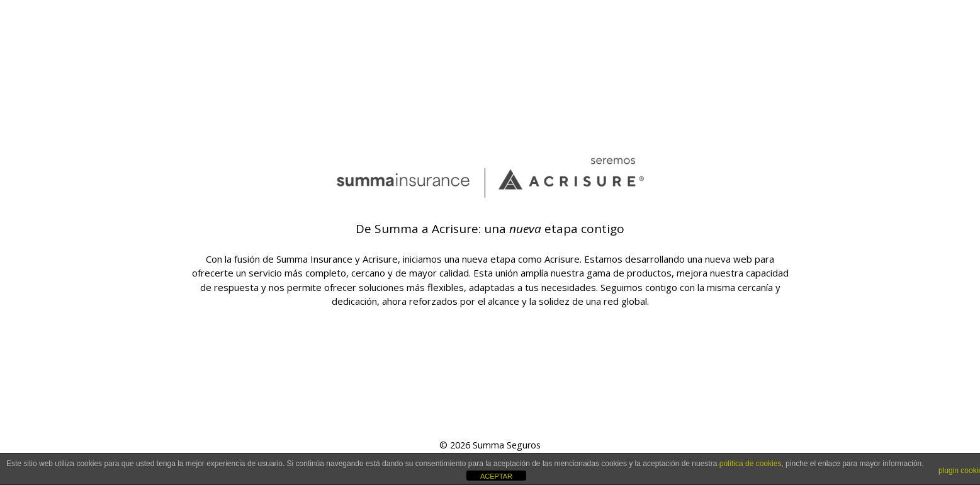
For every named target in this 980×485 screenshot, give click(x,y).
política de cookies (751, 464)
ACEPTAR (496, 476)
